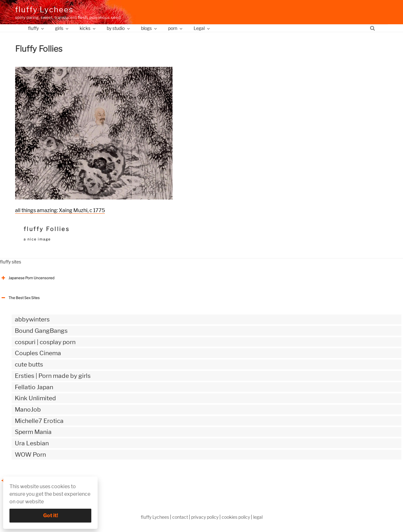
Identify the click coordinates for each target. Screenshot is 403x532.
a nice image (37, 239)
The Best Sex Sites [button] (20, 298)
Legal (202, 28)
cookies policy (236, 517)
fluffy (36, 28)
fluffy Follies (47, 229)
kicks (88, 28)
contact (180, 517)
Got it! (51, 515)
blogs (149, 28)
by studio (119, 28)
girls (62, 28)
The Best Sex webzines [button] (24, 481)
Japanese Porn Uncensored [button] (27, 278)
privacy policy (205, 517)
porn (176, 28)
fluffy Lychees (44, 10)
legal (258, 517)
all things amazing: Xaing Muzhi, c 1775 (60, 210)
